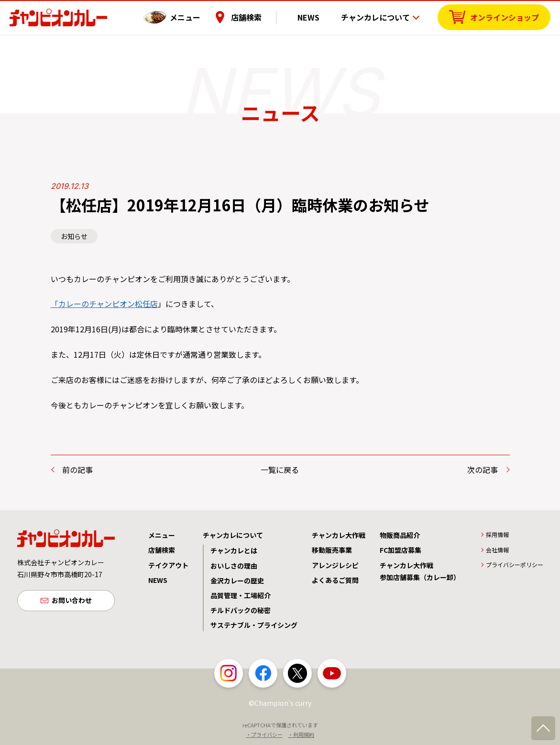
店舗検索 (260, 17)
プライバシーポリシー (515, 564)
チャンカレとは (234, 550)
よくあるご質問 (335, 580)
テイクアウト (168, 565)
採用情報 (497, 534)
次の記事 (483, 470)
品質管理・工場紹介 (241, 595)
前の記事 (77, 470)
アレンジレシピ (335, 565)
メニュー (199, 17)
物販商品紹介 (400, 535)
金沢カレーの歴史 (237, 581)
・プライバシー (264, 734)
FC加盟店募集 (401, 550)
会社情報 (497, 550)
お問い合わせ (72, 601)
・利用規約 (301, 734)
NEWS (316, 17)
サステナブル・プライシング (254, 625)
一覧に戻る (280, 470)
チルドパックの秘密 (241, 610)
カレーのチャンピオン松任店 (108, 304)
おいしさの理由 (234, 566)
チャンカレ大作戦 (339, 535)
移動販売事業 (332, 550)
